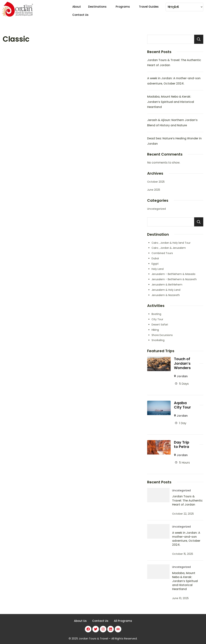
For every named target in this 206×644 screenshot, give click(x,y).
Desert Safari (160, 325)
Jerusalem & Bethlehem (167, 285)
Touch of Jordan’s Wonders (182, 363)
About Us (80, 620)
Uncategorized (156, 209)
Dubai (155, 258)
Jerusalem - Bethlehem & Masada (173, 274)
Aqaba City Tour (182, 405)
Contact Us (100, 620)
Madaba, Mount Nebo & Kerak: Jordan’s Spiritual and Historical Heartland (171, 102)
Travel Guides (149, 11)
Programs (123, 11)
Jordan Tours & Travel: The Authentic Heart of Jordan (187, 500)
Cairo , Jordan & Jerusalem (169, 248)
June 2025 (154, 190)
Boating (156, 314)
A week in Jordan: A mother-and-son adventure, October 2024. (186, 538)
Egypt (155, 264)
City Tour (157, 319)
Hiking (155, 330)
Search (199, 39)
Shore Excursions (162, 335)
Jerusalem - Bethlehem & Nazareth (174, 279)
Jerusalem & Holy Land (166, 290)
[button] (98, 11)
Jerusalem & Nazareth (166, 295)
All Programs (123, 620)
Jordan (182, 376)
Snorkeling (158, 340)
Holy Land (158, 269)
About (77, 11)
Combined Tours (162, 253)
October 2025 (156, 182)
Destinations (97, 11)
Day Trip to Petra (182, 444)
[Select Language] (184, 7)
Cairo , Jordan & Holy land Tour (171, 243)
